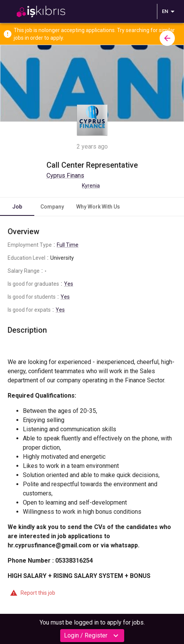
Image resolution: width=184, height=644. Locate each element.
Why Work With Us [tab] (98, 207)
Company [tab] (52, 207)
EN (170, 11)
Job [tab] (17, 207)
